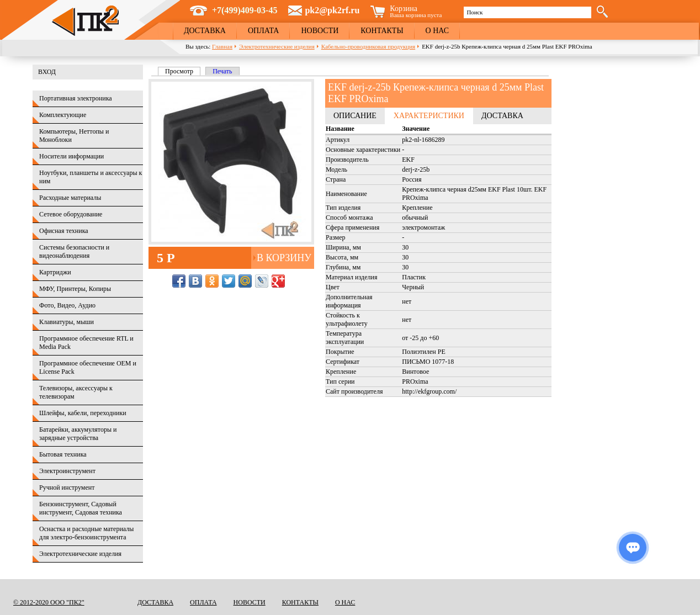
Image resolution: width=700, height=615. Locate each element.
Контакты (382, 31)
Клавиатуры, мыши (67, 322)
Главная (222, 46)
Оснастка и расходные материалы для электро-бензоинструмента (86, 533)
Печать (222, 71)
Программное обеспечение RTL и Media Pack (86, 343)
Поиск (474, 12)
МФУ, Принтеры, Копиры (75, 289)
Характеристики (429, 116)
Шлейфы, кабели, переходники (83, 413)
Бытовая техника (63, 454)
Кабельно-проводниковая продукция (368, 46)
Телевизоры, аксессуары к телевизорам (76, 392)
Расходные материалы (70, 198)
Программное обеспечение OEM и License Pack (88, 367)
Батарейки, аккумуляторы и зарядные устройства (78, 434)
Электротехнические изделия (277, 46)
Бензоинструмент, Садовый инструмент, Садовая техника (81, 508)
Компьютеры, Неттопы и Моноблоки (74, 136)
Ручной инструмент (67, 487)
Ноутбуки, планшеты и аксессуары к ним (91, 177)
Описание (355, 116)
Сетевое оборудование (71, 214)
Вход (47, 72)
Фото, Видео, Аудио (67, 305)
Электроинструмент (67, 471)
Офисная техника (64, 231)
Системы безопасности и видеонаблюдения (74, 251)
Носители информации (71, 156)
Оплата (264, 31)
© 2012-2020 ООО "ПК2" (49, 602)
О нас (437, 31)
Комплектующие (63, 115)
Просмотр (183, 71)
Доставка (205, 31)
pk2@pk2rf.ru (332, 10)
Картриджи (55, 272)
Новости (320, 31)
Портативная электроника (76, 98)
